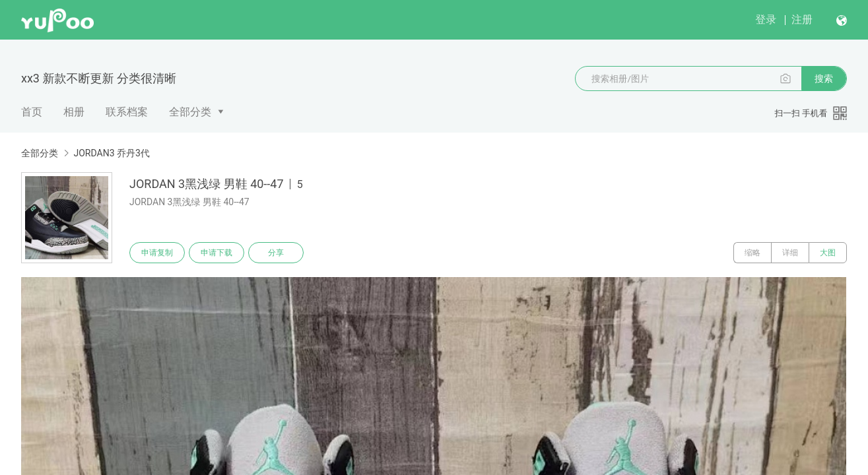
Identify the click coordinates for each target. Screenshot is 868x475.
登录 (766, 19)
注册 (802, 19)
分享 (276, 253)
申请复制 (157, 253)
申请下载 (217, 253)
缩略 (752, 253)
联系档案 (127, 112)
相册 (74, 112)
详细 (790, 253)
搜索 (824, 79)
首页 (32, 112)
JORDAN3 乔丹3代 (111, 153)
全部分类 (190, 112)
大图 (828, 253)
